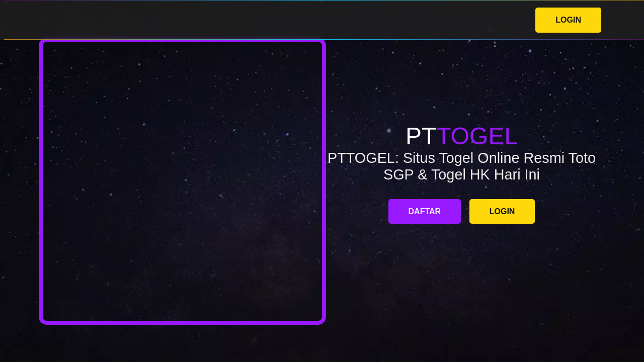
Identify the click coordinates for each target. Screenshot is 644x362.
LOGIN (568, 20)
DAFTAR (425, 211)
